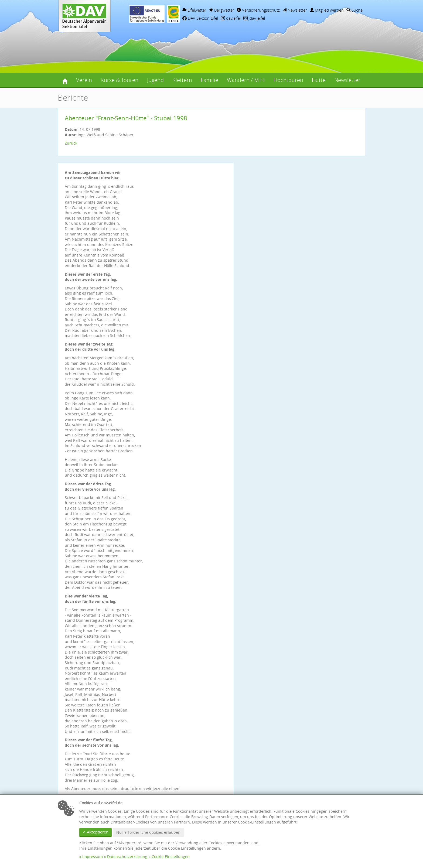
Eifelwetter (194, 10)
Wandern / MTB (246, 80)
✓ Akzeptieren (95, 832)
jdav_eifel (254, 18)
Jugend (155, 80)
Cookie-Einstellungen (171, 857)
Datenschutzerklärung (127, 857)
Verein (84, 80)
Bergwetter (222, 10)
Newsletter (295, 10)
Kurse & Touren (120, 80)
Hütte (319, 80)
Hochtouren (288, 80)
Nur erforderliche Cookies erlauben (148, 832)
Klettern (182, 80)
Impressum (93, 857)
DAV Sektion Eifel (200, 18)
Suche (354, 10)
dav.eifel (231, 18)
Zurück (71, 143)
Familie (209, 80)
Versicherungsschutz (258, 10)
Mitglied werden (327, 10)
